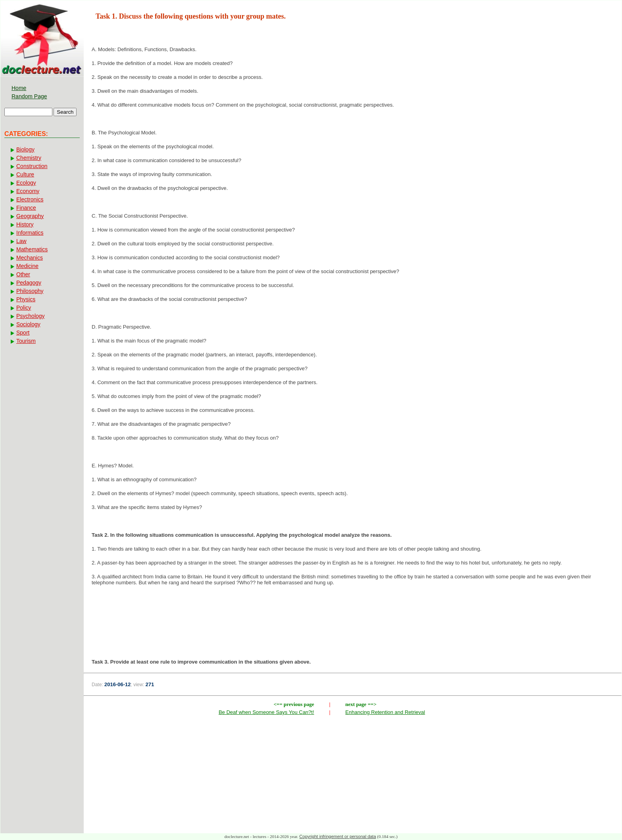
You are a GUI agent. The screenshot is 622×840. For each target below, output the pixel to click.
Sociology (28, 324)
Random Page (29, 96)
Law (21, 241)
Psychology (31, 316)
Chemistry (29, 158)
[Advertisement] (353, 618)
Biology (25, 149)
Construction (32, 166)
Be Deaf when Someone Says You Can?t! (266, 712)
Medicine (27, 266)
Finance (26, 208)
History (25, 224)
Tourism (26, 341)
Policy (24, 308)
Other (23, 274)
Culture (25, 174)
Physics (26, 299)
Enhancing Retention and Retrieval (385, 712)
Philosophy (30, 291)
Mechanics (30, 258)
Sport (23, 333)
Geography (30, 216)
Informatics (30, 233)
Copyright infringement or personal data (338, 836)
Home (19, 88)
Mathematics (32, 249)
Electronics (30, 199)
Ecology (26, 183)
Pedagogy (29, 283)
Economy (28, 191)
